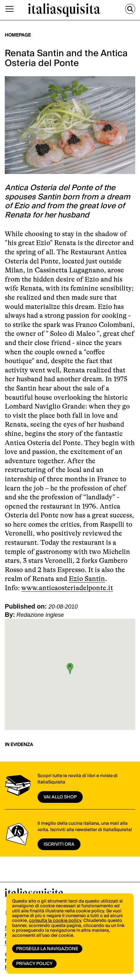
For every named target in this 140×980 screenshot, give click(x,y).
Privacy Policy (34, 964)
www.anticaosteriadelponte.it (67, 588)
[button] (70, 668)
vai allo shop (60, 797)
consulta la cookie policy (55, 921)
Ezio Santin (87, 579)
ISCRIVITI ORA (59, 844)
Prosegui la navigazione (47, 949)
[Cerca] (130, 9)
